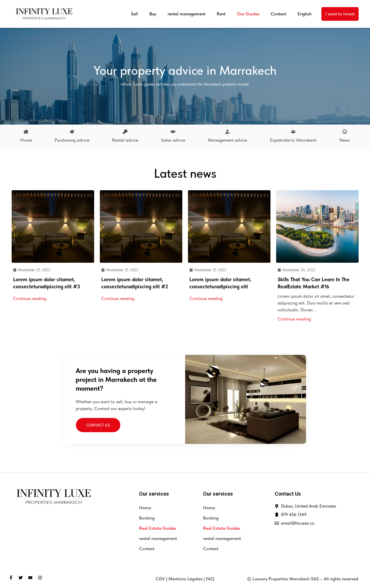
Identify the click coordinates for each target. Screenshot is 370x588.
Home (145, 508)
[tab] (26, 136)
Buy (153, 14)
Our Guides (248, 14)
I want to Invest (340, 14)
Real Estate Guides (158, 528)
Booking (147, 518)
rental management (186, 14)
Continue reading (30, 298)
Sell (134, 14)
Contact (278, 14)
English (304, 14)
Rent (221, 14)
